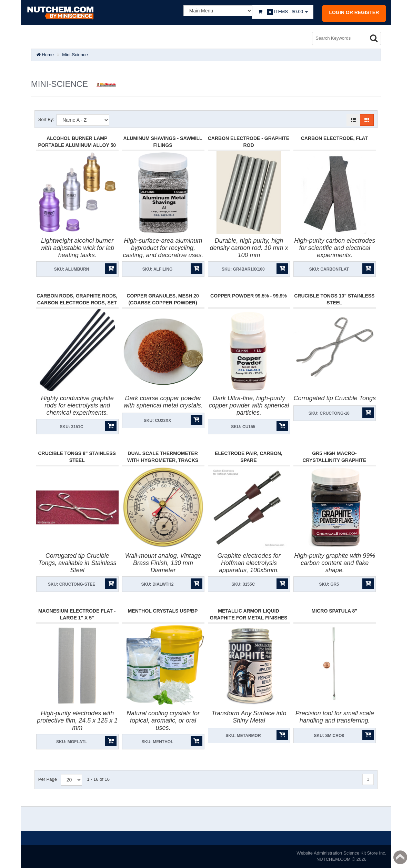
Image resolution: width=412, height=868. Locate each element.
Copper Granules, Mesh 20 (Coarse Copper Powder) (163, 299)
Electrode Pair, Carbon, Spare (249, 457)
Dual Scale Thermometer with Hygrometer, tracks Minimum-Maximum (163, 460)
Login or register (354, 12)
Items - (283, 12)
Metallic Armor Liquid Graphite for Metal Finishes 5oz (248, 618)
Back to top (400, 857)
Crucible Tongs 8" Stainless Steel (77, 457)
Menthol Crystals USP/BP (163, 611)
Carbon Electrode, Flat (334, 138)
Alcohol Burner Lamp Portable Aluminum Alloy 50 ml (77, 145)
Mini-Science (75, 55)
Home (45, 55)
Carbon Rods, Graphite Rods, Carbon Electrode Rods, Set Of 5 (77, 303)
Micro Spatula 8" (334, 611)
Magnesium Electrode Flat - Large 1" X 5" (77, 614)
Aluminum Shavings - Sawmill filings (163, 142)
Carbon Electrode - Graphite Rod (249, 142)
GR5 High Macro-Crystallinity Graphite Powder (334, 460)
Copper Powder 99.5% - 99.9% (249, 296)
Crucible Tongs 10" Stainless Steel (334, 299)
